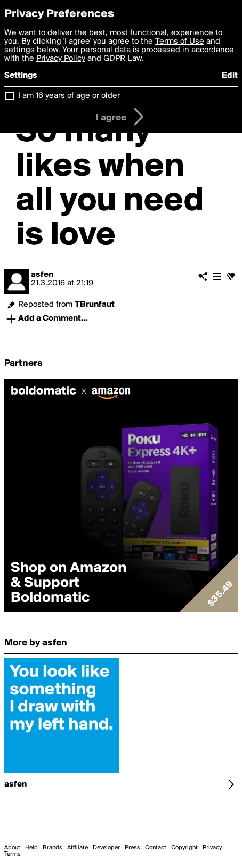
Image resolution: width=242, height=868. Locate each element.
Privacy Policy (61, 59)
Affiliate (78, 848)
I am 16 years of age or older (69, 96)
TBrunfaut (95, 305)
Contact (156, 848)
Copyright (184, 848)
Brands (53, 848)
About (12, 848)
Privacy (212, 848)
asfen (42, 275)
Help (31, 848)
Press (132, 848)
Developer (106, 848)
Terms (13, 854)
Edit (230, 76)
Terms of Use (180, 42)
